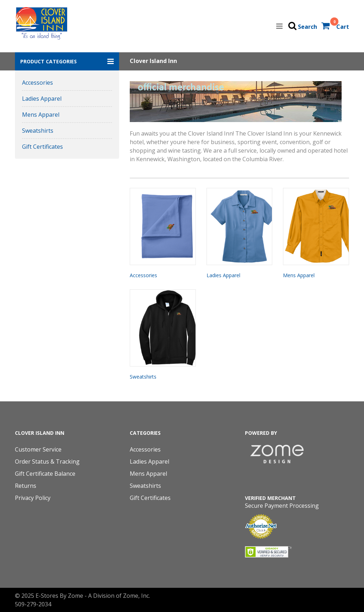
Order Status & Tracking (47, 461)
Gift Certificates (42, 147)
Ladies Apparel (42, 99)
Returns (26, 486)
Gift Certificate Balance (45, 474)
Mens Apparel (41, 115)
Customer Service (38, 449)
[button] (67, 61)
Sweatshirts (38, 131)
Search (307, 27)
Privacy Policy (33, 498)
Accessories (38, 83)
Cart (343, 27)
